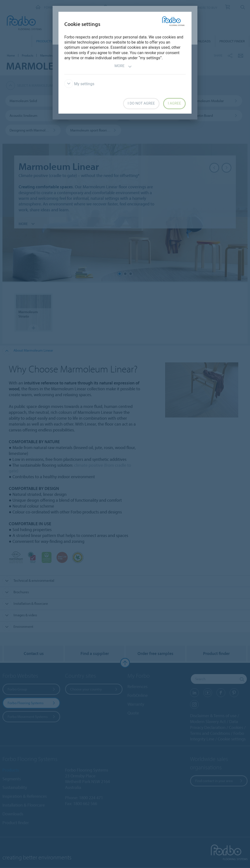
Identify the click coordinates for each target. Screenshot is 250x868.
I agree (174, 103)
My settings (79, 84)
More (123, 66)
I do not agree (141, 103)
